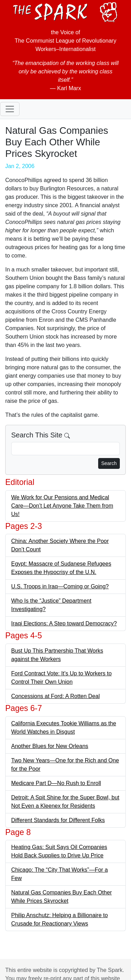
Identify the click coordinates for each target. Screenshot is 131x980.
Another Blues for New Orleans (50, 746)
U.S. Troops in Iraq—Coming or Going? (60, 586)
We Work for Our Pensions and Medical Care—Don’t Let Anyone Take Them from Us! (62, 506)
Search (109, 463)
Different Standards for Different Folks (58, 820)
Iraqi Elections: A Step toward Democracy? (64, 623)
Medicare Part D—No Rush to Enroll (56, 783)
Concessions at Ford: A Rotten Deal (55, 696)
